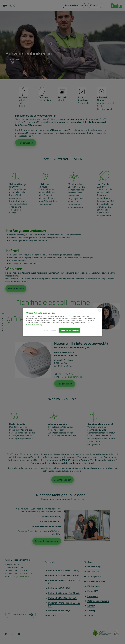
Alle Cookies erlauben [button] (70, 330)
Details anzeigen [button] (49, 330)
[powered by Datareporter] (100, 311)
